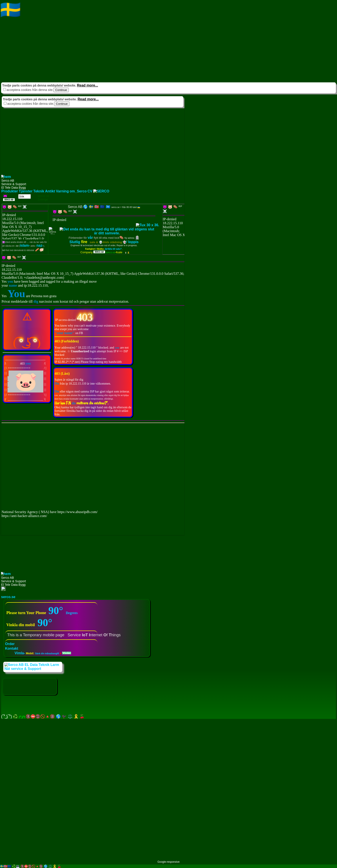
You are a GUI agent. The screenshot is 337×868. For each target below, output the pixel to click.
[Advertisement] (132, 51)
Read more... (87, 85)
